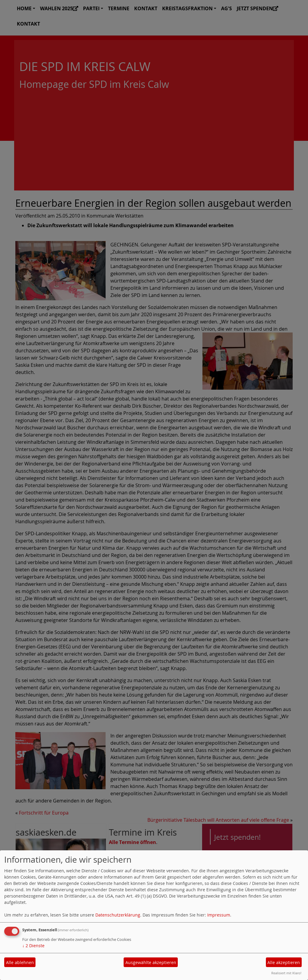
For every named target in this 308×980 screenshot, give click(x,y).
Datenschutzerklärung (118, 915)
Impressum (219, 915)
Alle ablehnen (20, 962)
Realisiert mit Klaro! (286, 973)
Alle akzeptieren (284, 962)
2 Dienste (33, 946)
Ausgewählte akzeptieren (151, 962)
